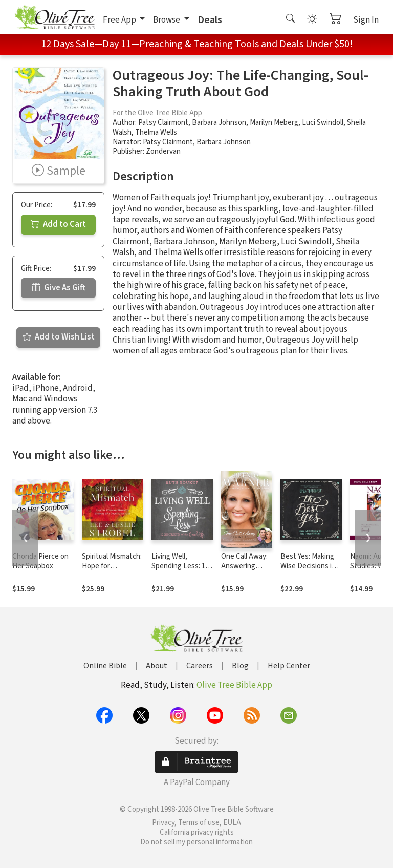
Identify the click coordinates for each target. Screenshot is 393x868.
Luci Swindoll (323, 123)
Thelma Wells (156, 132)
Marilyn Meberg (274, 123)
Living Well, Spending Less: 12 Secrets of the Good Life (180, 571)
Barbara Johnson (219, 123)
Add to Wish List (59, 337)
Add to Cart (58, 224)
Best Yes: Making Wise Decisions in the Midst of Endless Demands (309, 571)
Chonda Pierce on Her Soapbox (40, 561)
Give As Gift (59, 288)
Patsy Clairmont (163, 123)
